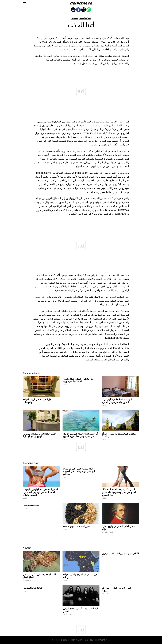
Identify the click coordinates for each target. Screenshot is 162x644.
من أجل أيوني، (113, 286)
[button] (24, 3)
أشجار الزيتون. (49, 125)
